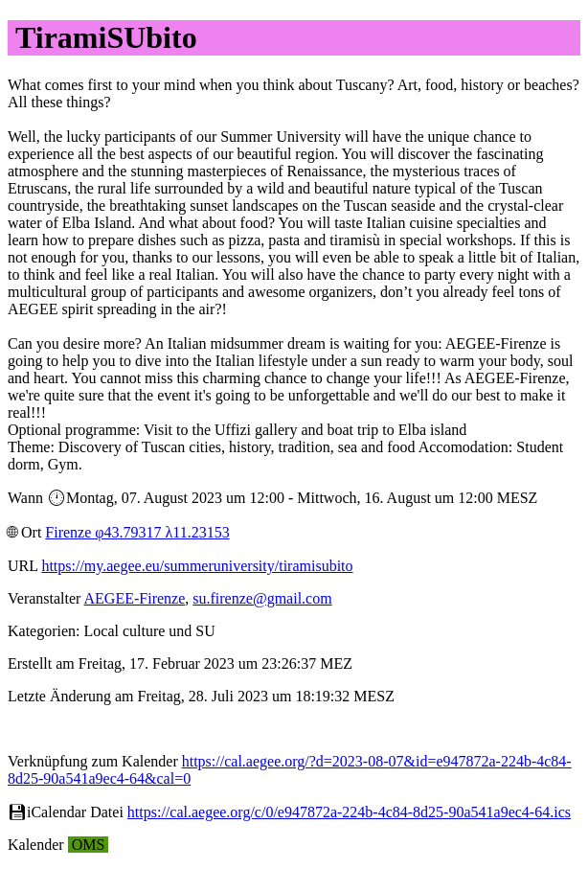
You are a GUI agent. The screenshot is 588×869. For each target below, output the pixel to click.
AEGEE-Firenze (135, 598)
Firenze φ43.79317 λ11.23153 (137, 532)
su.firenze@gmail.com (262, 598)
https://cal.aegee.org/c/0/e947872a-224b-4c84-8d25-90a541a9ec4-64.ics (349, 812)
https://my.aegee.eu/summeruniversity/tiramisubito (197, 566)
